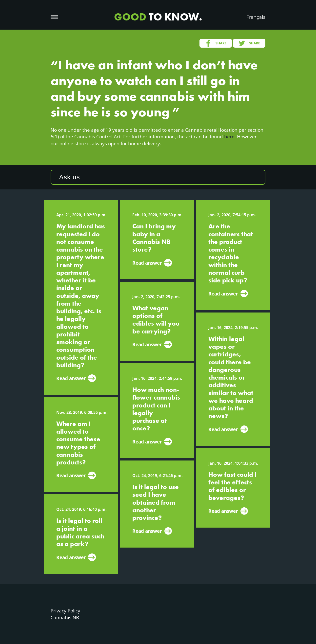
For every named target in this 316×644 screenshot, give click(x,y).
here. (230, 137)
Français (256, 17)
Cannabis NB (65, 617)
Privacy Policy (65, 611)
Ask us (70, 177)
